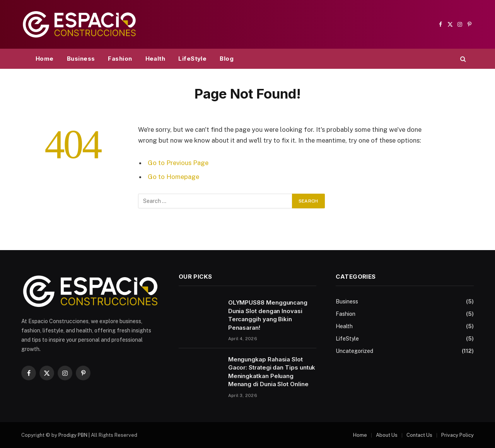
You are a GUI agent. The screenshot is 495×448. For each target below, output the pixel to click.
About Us (387, 435)
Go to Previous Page (178, 163)
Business (81, 59)
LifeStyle (192, 59)
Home (45, 59)
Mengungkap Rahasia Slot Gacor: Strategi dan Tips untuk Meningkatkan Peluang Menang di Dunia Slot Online (272, 372)
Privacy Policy (457, 435)
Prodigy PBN (73, 435)
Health (155, 59)
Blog (227, 59)
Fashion (120, 59)
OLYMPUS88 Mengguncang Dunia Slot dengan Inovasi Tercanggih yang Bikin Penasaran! (268, 315)
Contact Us (419, 435)
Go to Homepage (173, 177)
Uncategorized (354, 351)
